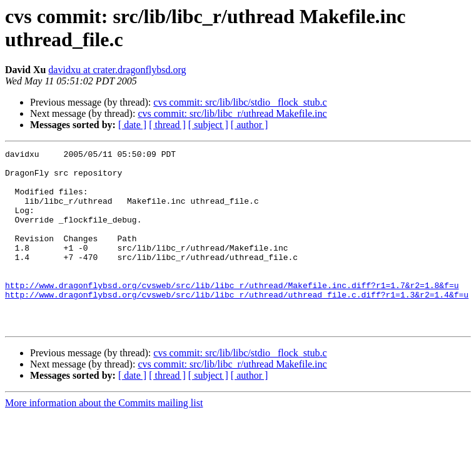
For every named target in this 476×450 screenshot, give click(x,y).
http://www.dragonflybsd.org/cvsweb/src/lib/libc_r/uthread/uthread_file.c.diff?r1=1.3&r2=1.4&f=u (237, 324)
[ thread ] (167, 125)
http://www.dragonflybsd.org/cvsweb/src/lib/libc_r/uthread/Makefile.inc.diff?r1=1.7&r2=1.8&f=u (232, 313)
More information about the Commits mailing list (104, 438)
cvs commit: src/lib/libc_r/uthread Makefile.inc (232, 113)
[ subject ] (208, 125)
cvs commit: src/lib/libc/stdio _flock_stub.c (240, 102)
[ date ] (132, 125)
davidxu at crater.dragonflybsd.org (117, 70)
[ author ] (250, 125)
